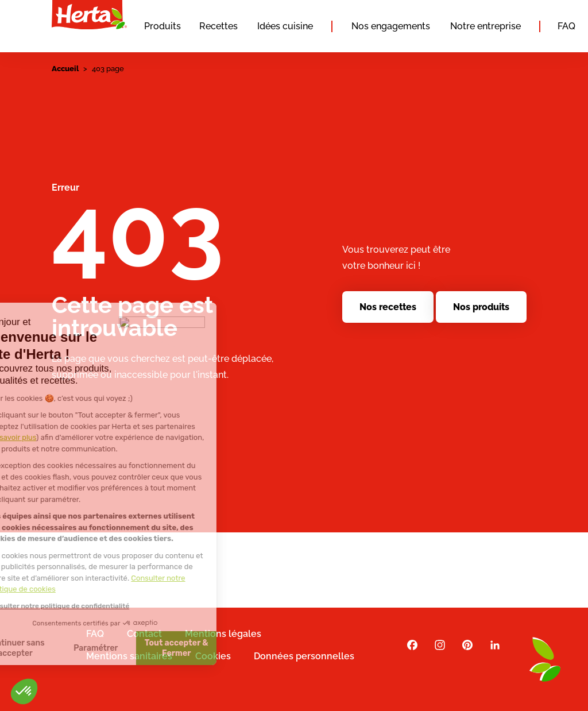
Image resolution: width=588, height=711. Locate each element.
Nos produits (481, 307)
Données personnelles (304, 656)
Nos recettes (388, 307)
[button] (24, 691)
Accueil (65, 69)
